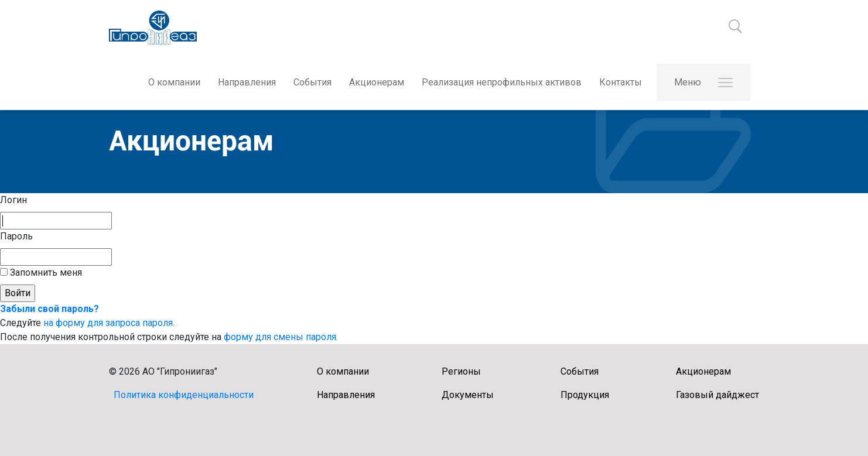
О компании (174, 82)
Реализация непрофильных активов (502, 82)
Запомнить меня (45, 272)
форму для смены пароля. (281, 337)
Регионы (461, 371)
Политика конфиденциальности (184, 395)
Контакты (621, 82)
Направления (247, 82)
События (312, 82)
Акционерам (377, 82)
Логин (13, 200)
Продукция (585, 395)
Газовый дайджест (717, 395)
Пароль (16, 236)
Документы (468, 395)
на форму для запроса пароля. (109, 323)
